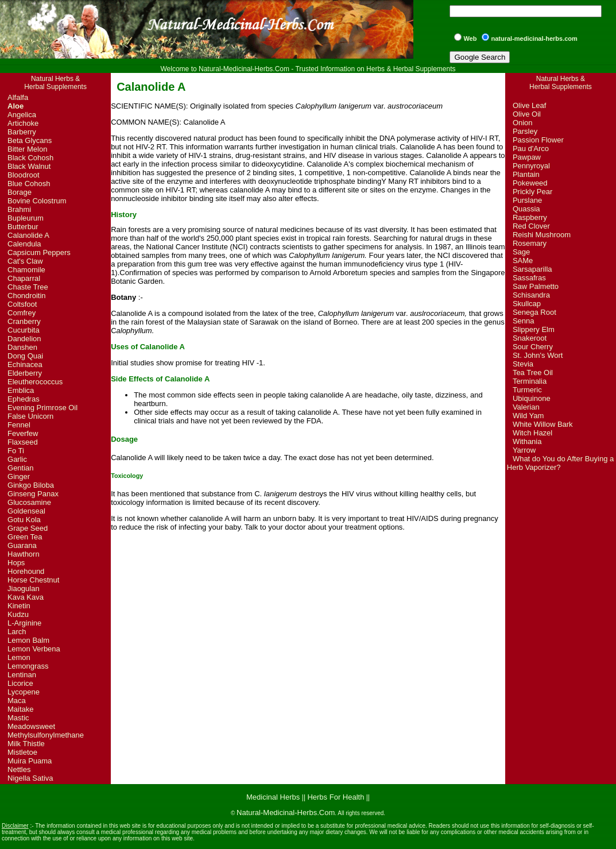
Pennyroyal (531, 166)
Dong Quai (25, 356)
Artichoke (23, 123)
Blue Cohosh (29, 184)
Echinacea (25, 364)
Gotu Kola (24, 520)
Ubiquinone (532, 398)
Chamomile (26, 270)
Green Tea (25, 537)
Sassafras (529, 278)
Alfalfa (18, 97)
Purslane (527, 200)
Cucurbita (24, 330)
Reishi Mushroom (542, 235)
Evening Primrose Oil (42, 408)
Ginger (19, 476)
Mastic (18, 718)
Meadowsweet (31, 726)
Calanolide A (28, 235)
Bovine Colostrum (37, 201)
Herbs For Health (336, 797)
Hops (16, 563)
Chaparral (24, 278)
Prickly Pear (532, 192)
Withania (527, 441)
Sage (521, 252)
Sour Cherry (533, 347)
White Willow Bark (543, 424)
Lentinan (22, 675)
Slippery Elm (534, 329)
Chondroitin (27, 296)
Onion (523, 123)
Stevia (523, 364)
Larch (17, 632)
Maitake (21, 709)
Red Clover (531, 226)
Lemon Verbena (34, 649)
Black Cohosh (30, 158)
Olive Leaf (530, 105)
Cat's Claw (25, 261)
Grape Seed (28, 528)
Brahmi (19, 209)
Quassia (526, 209)
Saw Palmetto (536, 286)
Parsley (525, 131)
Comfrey (22, 313)
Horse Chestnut (33, 580)
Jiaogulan (24, 588)
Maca (17, 701)
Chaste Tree (28, 287)
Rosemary (530, 243)
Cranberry (24, 321)
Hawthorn (24, 554)
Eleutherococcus (35, 382)
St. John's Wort (538, 355)
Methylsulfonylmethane (46, 735)
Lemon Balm (28, 640)
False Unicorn (30, 416)
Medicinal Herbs (274, 797)
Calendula (24, 244)
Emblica (21, 390)
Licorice (20, 683)
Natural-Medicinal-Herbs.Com (286, 813)
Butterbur (23, 227)
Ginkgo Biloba (31, 485)
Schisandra (531, 295)
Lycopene (24, 692)
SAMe (523, 261)
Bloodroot (24, 175)
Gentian (21, 468)
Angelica (22, 115)
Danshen (22, 347)
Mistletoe (22, 752)
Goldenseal (26, 511)
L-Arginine (24, 623)
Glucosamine (29, 502)
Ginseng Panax (33, 494)
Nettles (19, 769)
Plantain (526, 174)
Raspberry (530, 217)
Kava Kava (26, 597)
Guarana (22, 545)
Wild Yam (528, 416)
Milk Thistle (26, 744)
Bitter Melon (27, 149)
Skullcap (527, 304)
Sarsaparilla (532, 269)
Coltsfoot (22, 304)
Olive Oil (527, 114)
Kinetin (19, 606)
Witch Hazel (532, 433)
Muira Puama (30, 761)
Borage (20, 192)
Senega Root (534, 312)
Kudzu (18, 614)
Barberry (22, 132)
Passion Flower (538, 140)
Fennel (19, 425)
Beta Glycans (30, 140)
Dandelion (24, 339)
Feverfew (23, 433)
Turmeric (527, 390)
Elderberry (25, 373)
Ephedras (24, 399)
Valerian (526, 407)
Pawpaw (527, 157)
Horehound (26, 571)
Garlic (17, 459)
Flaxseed (23, 442)
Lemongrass (28, 666)
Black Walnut (29, 166)
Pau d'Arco (531, 148)
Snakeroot (530, 338)
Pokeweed (530, 183)
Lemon (19, 657)
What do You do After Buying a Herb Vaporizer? (560, 463)
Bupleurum (26, 218)
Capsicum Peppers (39, 252)
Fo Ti (16, 451)
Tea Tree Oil (533, 373)
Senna (524, 321)
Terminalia (530, 381)
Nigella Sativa (30, 778)
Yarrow (524, 450)
